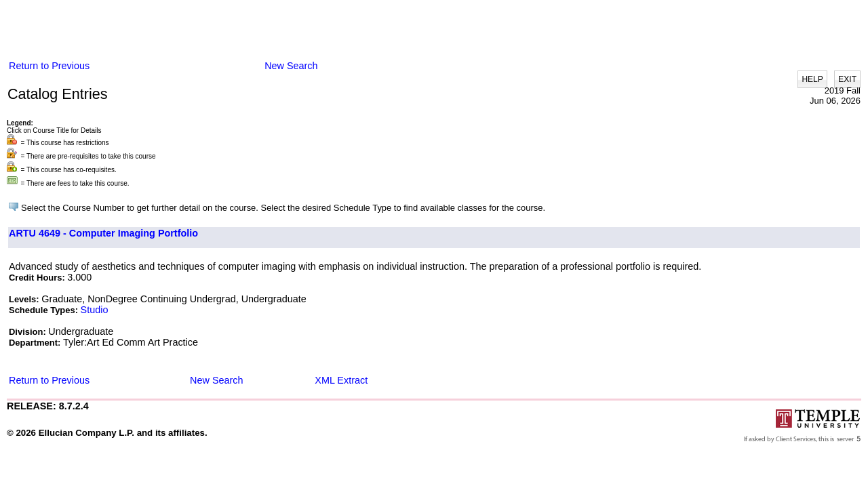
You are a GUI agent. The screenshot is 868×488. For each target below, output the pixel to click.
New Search (291, 66)
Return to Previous (49, 66)
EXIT (847, 79)
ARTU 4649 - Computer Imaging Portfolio (103, 233)
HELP (812, 79)
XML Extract (341, 380)
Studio (95, 310)
